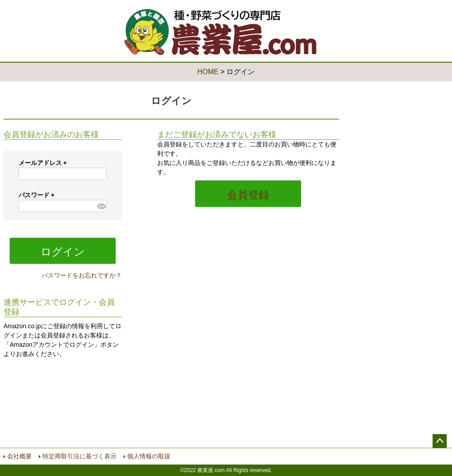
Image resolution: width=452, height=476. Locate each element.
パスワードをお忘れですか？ (82, 275)
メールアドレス (44, 163)
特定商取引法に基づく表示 (79, 456)
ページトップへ (440, 441)
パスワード (38, 195)
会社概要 (19, 456)
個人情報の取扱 (149, 456)
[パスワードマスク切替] (101, 206)
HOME (208, 72)
